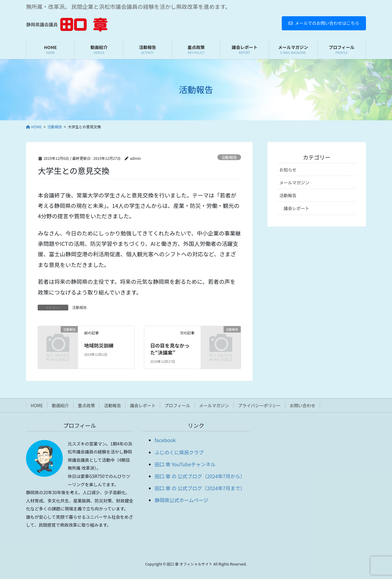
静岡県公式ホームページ (181, 500)
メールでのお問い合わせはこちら (324, 23)
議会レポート (296, 208)
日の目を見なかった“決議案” (170, 349)
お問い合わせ (303, 405)
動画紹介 (60, 405)
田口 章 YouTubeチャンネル (185, 464)
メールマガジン (294, 182)
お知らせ (288, 170)
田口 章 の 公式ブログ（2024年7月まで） (200, 488)
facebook (165, 440)
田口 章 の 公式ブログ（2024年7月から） (200, 476)
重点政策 (86, 405)
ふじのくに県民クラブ (179, 452)
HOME (37, 405)
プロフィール (177, 405)
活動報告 (229, 157)
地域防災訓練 (99, 345)
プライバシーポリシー (259, 405)
